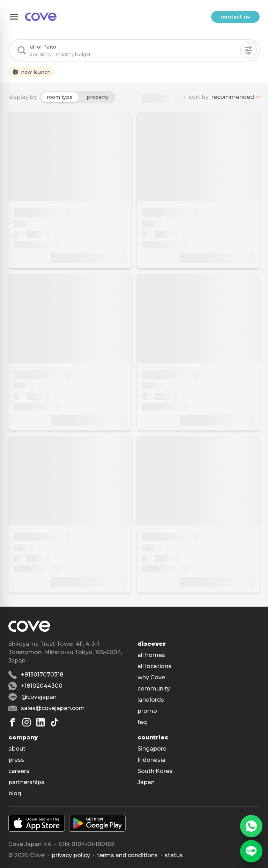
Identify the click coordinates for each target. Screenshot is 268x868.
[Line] (251, 851)
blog (15, 793)
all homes (151, 655)
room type (60, 97)
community (154, 689)
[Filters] (248, 50)
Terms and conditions (127, 855)
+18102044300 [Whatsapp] (42, 686)
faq (142, 722)
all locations (154, 666)
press (16, 760)
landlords (151, 700)
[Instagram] (27, 722)
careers (19, 771)
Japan (146, 782)
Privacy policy (71, 855)
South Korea (155, 771)
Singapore (152, 749)
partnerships (26, 782)
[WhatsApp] (251, 826)
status (174, 855)
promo (147, 711)
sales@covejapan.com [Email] (53, 708)
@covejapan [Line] (39, 697)
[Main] (41, 17)
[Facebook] (13, 722)
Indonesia (151, 760)
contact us (235, 17)
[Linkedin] (40, 722)
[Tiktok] (54, 722)
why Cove (151, 677)
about (17, 749)
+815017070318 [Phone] (42, 675)
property (98, 97)
